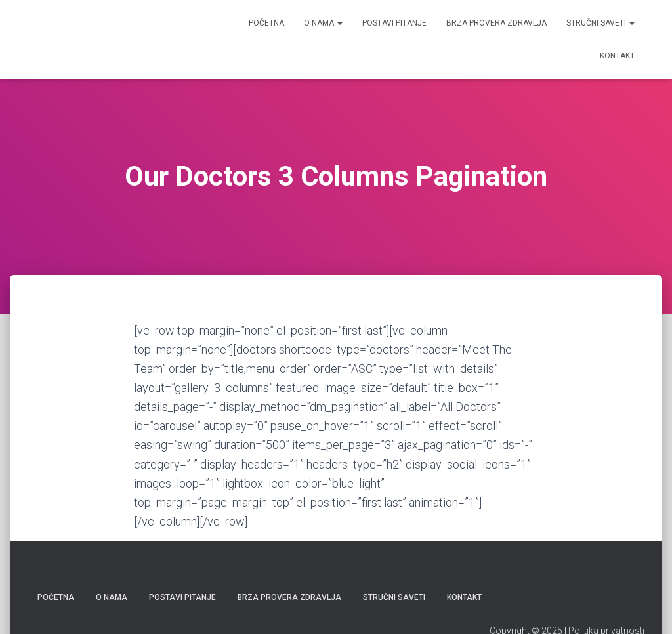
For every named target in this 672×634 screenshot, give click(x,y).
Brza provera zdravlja (496, 23)
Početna (266, 23)
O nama (323, 23)
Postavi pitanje (394, 23)
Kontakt (617, 56)
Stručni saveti (600, 23)
